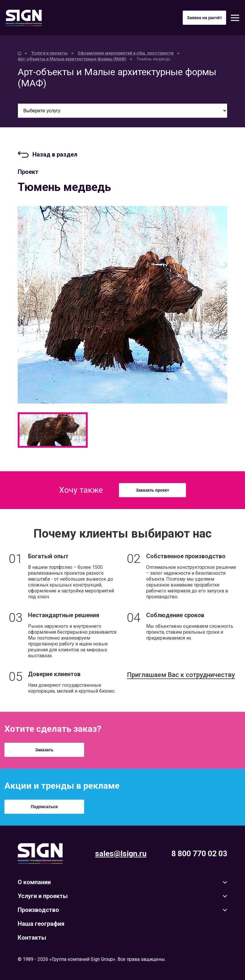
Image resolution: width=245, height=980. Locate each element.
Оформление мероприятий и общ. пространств (126, 53)
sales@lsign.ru (121, 854)
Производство (38, 910)
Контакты (32, 938)
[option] (122, 305)
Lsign (40, 853)
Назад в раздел (55, 154)
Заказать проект (152, 490)
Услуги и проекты (49, 53)
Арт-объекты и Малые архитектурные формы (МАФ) (72, 59)
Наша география (41, 924)
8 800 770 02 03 (199, 854)
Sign (24, 18)
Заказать (44, 750)
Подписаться (44, 807)
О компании (34, 882)
